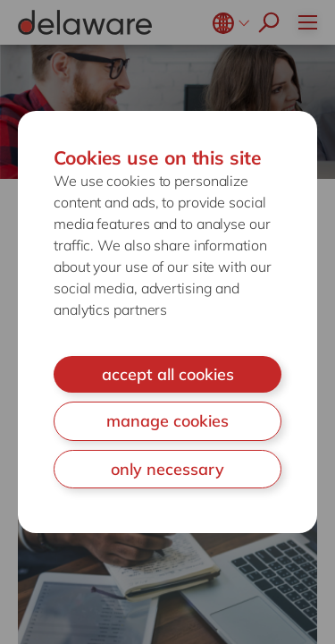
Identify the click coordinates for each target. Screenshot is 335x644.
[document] (167, 322)
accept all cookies (168, 374)
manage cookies (167, 421)
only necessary (167, 469)
